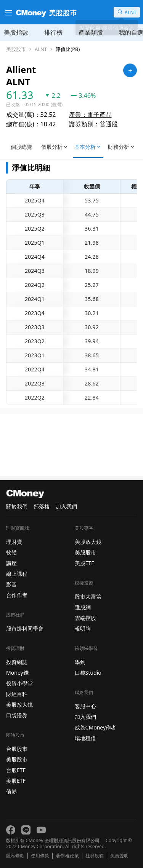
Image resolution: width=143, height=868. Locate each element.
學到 (80, 662)
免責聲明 (119, 856)
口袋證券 (17, 715)
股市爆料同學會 (25, 628)
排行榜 (53, 32)
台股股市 (17, 749)
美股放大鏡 (19, 705)
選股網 (83, 607)
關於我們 (17, 506)
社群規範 (95, 856)
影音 (11, 584)
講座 (11, 563)
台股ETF (16, 770)
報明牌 (83, 628)
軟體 (11, 552)
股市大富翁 (88, 596)
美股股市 (16, 49)
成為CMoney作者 (96, 727)
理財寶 (14, 542)
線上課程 (17, 574)
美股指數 (16, 32)
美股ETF (16, 781)
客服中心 (85, 706)
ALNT (41, 49)
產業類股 (91, 32)
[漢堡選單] (8, 12)
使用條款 (40, 856)
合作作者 (17, 595)
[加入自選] (130, 70)
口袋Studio (88, 673)
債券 (11, 791)
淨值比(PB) (68, 49)
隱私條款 (15, 856)
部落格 (42, 506)
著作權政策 (67, 856)
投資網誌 (17, 662)
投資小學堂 (19, 683)
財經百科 (17, 694)
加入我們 (66, 506)
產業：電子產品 (90, 115)
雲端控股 (85, 618)
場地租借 (85, 738)
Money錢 (17, 673)
